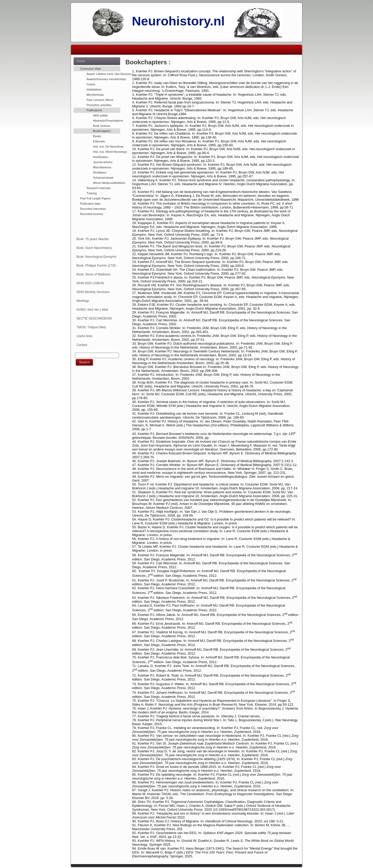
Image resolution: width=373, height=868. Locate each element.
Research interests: (99, 188)
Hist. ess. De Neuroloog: (107, 147)
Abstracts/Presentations (107, 121)
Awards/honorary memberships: (103, 79)
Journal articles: (103, 162)
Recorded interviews (93, 209)
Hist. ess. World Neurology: (107, 152)
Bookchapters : (102, 131)
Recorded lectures (92, 214)
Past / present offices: (100, 100)
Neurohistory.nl (178, 21)
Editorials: (99, 141)
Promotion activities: (99, 105)
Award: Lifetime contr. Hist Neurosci (103, 74)
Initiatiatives (94, 89)
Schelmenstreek (103, 178)
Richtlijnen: (100, 172)
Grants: (91, 84)
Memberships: (95, 95)
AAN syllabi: (101, 115)
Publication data (90, 204)
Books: (97, 136)
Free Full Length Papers (95, 198)
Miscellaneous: (102, 167)
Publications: (95, 110)
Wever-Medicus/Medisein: (107, 183)
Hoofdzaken (101, 157)
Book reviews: (102, 126)
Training (92, 193)
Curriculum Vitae (91, 69)
